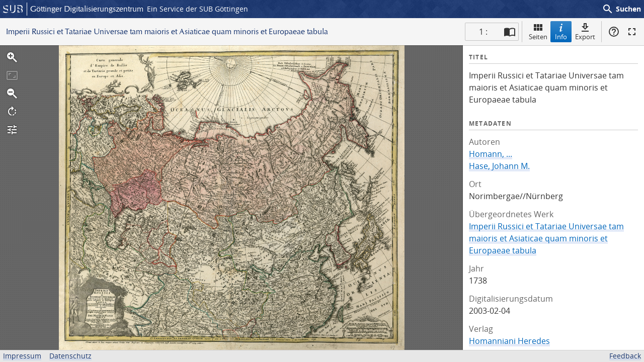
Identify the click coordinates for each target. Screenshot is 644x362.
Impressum (22, 356)
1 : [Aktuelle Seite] (483, 32)
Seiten (538, 31)
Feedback (625, 356)
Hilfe (614, 32)
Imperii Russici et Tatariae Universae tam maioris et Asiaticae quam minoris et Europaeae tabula (546, 238)
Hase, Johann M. (499, 166)
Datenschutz (70, 356)
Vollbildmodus (632, 32)
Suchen (621, 9)
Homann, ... (491, 154)
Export (585, 31)
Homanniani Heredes (509, 341)
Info (561, 31)
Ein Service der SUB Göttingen (197, 9)
